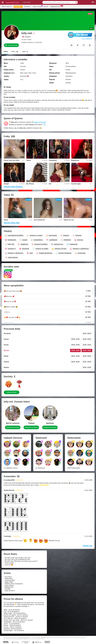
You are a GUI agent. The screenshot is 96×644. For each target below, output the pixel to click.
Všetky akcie (38, 7)
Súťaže (46, 7)
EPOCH (38, 638)
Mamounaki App (56, 7)
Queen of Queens (40, 122)
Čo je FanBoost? (87, 39)
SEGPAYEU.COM (45, 638)
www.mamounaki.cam (25, 638)
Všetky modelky (7, 7)
